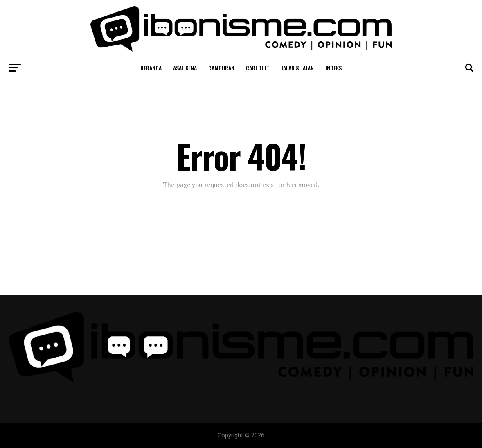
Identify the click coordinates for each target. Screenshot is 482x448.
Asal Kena (185, 68)
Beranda (151, 68)
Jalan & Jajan (297, 68)
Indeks (333, 68)
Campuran (221, 68)
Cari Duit (258, 68)
